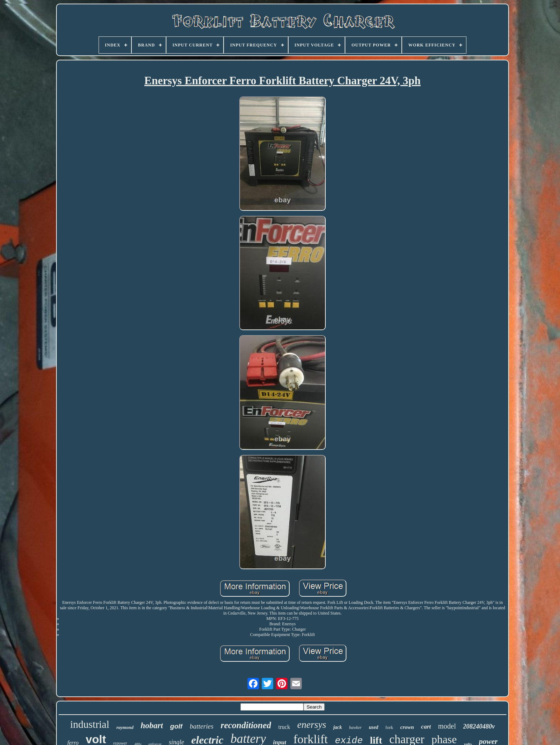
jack (337, 727)
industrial (90, 724)
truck (284, 727)
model (447, 726)
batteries (202, 726)
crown (407, 727)
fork (389, 727)
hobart (152, 726)
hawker (355, 727)
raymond (125, 727)
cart (426, 727)
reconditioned (246, 725)
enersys (312, 725)
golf (176, 726)
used (374, 727)
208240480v (479, 726)
